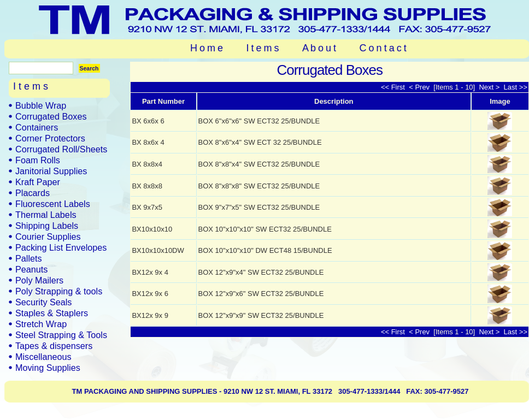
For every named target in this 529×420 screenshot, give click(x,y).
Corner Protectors (50, 138)
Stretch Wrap (41, 324)
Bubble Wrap (41, 105)
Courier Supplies (48, 236)
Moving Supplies (48, 368)
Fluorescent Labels (53, 204)
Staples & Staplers (52, 313)
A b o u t (319, 48)
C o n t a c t (383, 48)
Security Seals (43, 302)
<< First (394, 87)
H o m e (207, 48)
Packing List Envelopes (61, 247)
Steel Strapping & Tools (61, 335)
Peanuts (31, 269)
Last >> (515, 87)
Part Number (163, 101)
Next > (489, 87)
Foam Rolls (38, 160)
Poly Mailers (39, 280)
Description (334, 101)
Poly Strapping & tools (59, 291)
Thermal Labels (46, 215)
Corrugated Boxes (51, 116)
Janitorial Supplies (51, 171)
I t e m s (263, 48)
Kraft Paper (38, 182)
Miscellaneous (43, 357)
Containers (37, 127)
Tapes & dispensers (54, 346)
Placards (33, 193)
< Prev (420, 87)
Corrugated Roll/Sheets (61, 149)
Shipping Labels (47, 226)
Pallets (29, 258)
